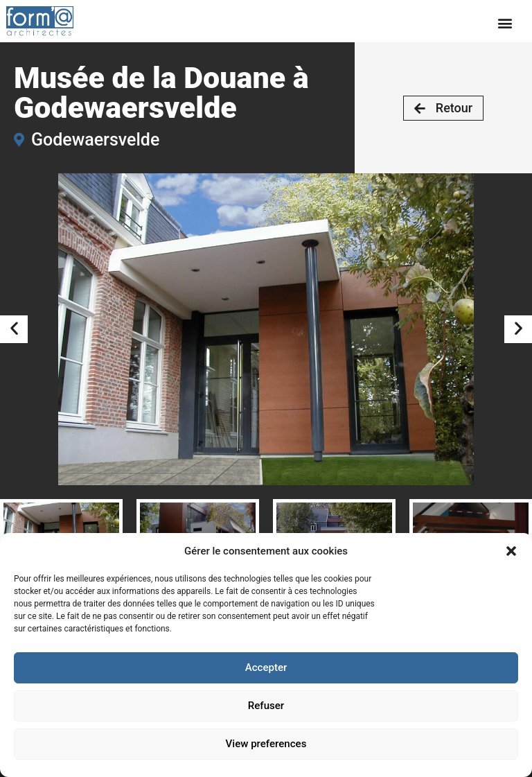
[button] (511, 551)
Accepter (266, 668)
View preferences (266, 744)
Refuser (266, 706)
